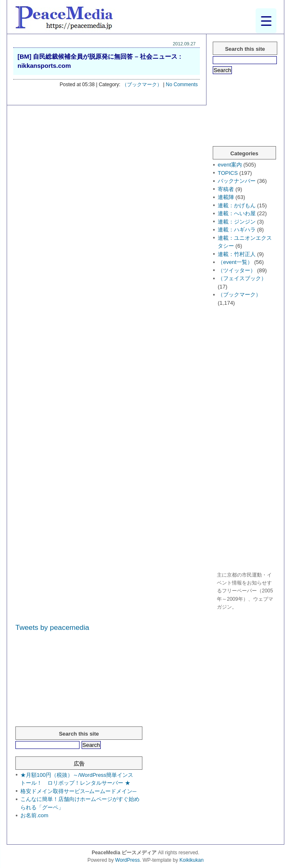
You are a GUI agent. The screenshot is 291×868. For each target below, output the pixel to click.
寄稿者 (226, 189)
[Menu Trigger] (266, 21)
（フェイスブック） (242, 278)
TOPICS (228, 173)
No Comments (182, 85)
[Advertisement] (246, 440)
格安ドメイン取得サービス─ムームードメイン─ (78, 791)
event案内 (230, 165)
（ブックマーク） (142, 85)
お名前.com (34, 815)
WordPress (128, 860)
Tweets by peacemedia (52, 627)
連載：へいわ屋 (237, 213)
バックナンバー (237, 181)
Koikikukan (192, 860)
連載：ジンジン (237, 222)
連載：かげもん (237, 205)
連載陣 (226, 197)
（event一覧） (235, 262)
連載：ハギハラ (237, 230)
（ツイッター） (237, 270)
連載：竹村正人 (237, 254)
